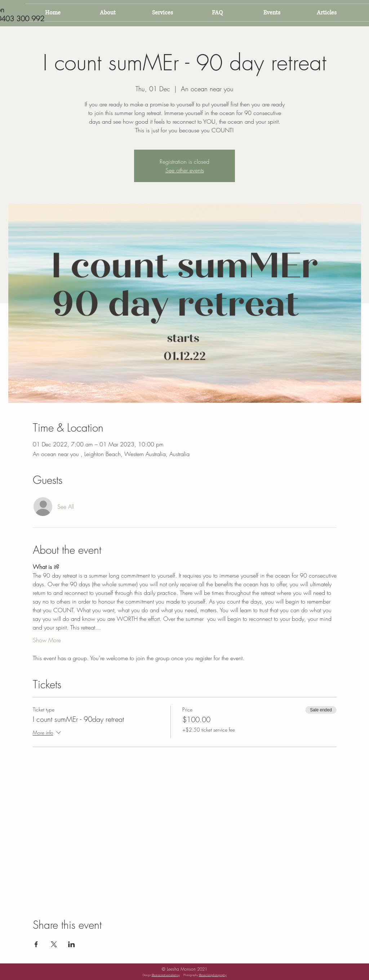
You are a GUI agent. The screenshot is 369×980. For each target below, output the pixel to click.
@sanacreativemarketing (166, 975)
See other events (185, 170)
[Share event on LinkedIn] (72, 944)
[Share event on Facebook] (36, 944)
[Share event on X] (54, 944)
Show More (47, 640)
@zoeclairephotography (213, 975)
